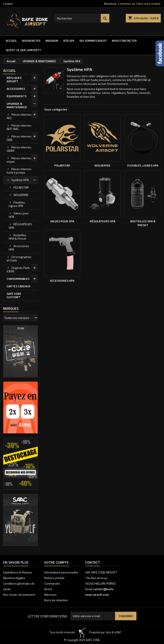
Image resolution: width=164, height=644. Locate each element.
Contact (8, 4)
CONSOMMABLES (18, 279)
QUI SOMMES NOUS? (93, 41)
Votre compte (56, 562)
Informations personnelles (61, 572)
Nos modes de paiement (19, 595)
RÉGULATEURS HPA (20, 226)
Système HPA (20, 180)
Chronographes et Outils (19, 259)
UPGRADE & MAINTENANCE (17, 105)
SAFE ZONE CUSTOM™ (14, 295)
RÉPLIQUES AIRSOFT (14, 79)
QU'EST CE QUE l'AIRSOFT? (23, 50)
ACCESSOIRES (16, 89)
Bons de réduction (56, 600)
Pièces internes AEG (19, 116)
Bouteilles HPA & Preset (18, 237)
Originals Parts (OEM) (18, 269)
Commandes (52, 583)
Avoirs (48, 589)
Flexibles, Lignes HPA (17, 204)
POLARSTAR (21, 187)
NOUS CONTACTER (124, 41)
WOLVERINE (21, 195)
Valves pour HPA (19, 215)
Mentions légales (14, 578)
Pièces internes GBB (19, 138)
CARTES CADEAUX (18, 286)
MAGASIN (52, 41)
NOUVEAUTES (31, 41)
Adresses (50, 595)
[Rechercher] (82, 18)
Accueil (11, 41)
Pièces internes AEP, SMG (19, 127)
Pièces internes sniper (19, 160)
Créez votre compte (148, 4)
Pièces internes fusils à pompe (19, 171)
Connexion (124, 4)
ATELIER (69, 41)
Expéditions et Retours (18, 572)
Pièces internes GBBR (19, 149)
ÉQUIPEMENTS (17, 96)
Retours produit (54, 578)
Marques (11, 308)
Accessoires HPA (19, 248)
